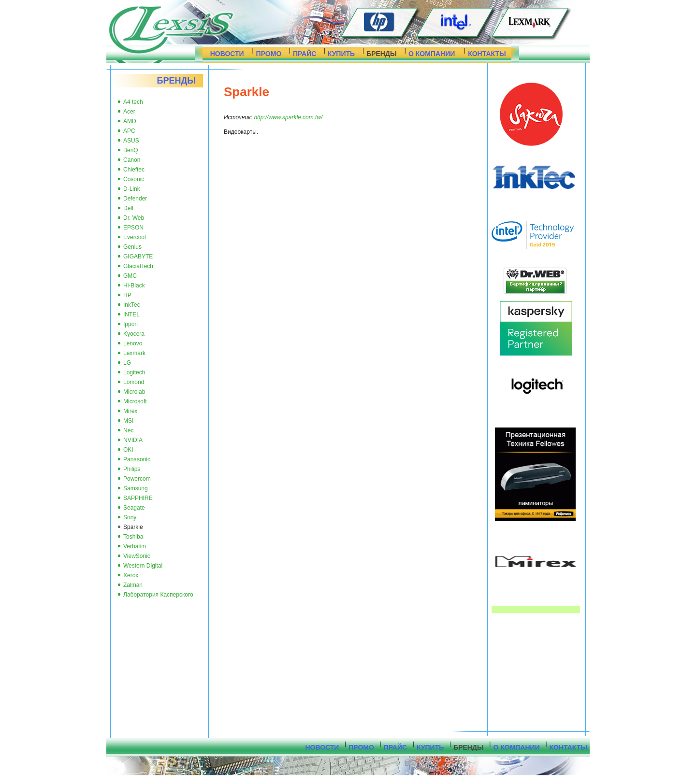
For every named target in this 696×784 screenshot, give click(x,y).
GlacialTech (138, 266)
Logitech (134, 372)
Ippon (130, 324)
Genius (132, 247)
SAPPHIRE (138, 498)
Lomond (134, 382)
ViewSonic (137, 556)
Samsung (136, 488)
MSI (128, 421)
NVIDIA (133, 440)
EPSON (133, 228)
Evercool (135, 237)
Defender (135, 199)
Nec (128, 430)
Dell (128, 208)
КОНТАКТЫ (487, 54)
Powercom (137, 479)
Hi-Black (134, 285)
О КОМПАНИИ (432, 54)
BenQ (131, 150)
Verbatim (135, 546)
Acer (129, 112)
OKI (128, 450)
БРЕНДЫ (382, 54)
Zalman (133, 585)
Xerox (131, 575)
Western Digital (143, 566)
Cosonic (134, 179)
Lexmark (134, 353)
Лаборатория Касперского (158, 595)
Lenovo (133, 343)
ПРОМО (269, 54)
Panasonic (137, 459)
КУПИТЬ (341, 54)
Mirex (130, 411)
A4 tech (133, 102)
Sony (130, 517)
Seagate (134, 508)
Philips (132, 469)
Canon (132, 160)
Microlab (134, 392)
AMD (130, 121)
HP (127, 295)
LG (127, 363)
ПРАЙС (304, 54)
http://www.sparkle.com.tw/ (288, 117)
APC (129, 131)
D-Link (132, 189)
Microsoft (135, 401)
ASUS (131, 141)
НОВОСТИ (227, 54)
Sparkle (133, 527)
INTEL (131, 314)
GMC (130, 276)
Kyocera (134, 334)
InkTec (132, 305)
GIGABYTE (138, 257)
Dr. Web (134, 218)
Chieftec (134, 170)
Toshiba (133, 537)
